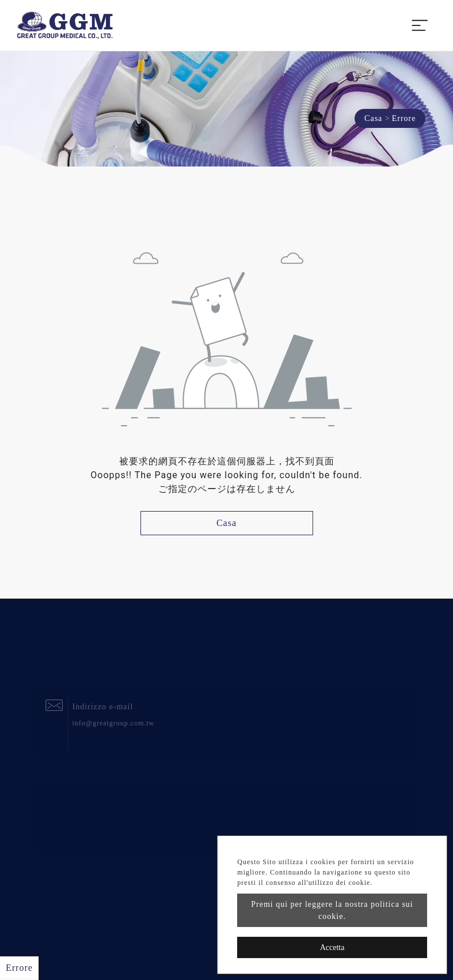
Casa (373, 118)
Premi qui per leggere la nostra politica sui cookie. (332, 910)
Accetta (332, 947)
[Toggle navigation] (420, 25)
